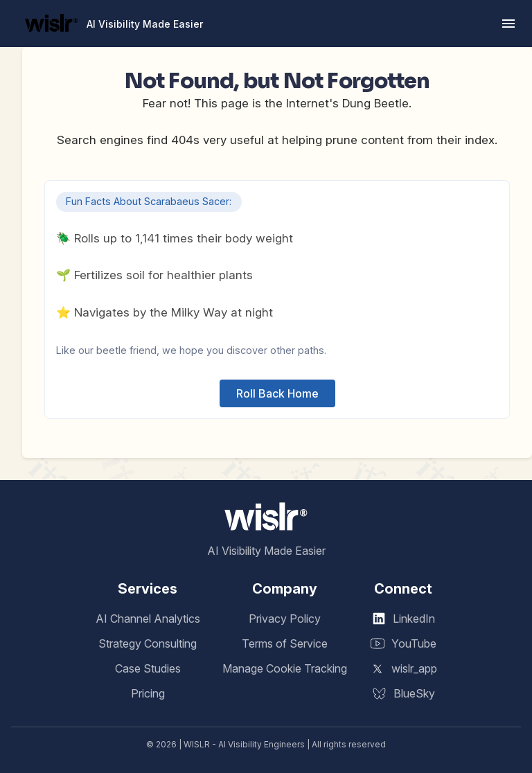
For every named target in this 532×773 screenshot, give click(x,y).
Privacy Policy (285, 619)
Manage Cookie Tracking (285, 668)
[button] (508, 24)
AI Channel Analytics (148, 619)
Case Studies (148, 668)
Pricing (148, 693)
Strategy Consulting (148, 643)
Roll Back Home (277, 393)
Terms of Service (285, 643)
